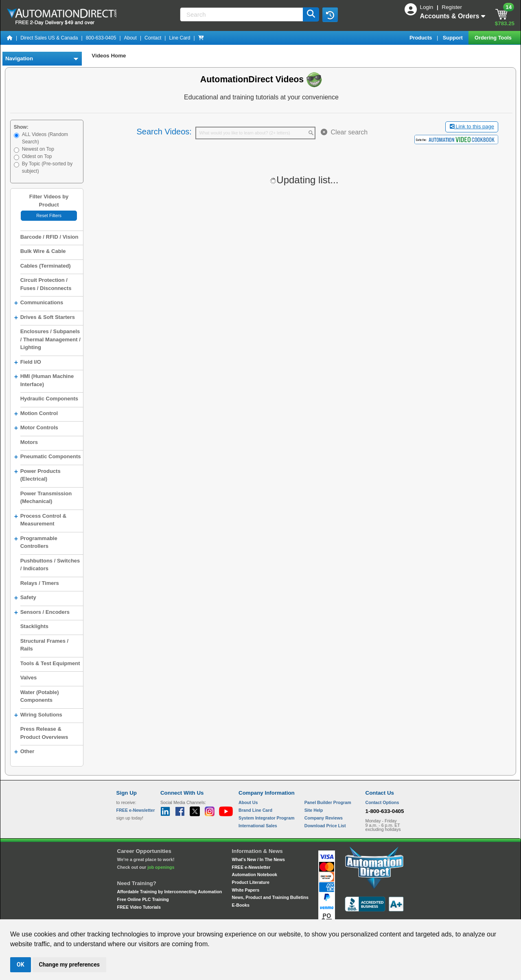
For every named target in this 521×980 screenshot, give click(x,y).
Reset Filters (49, 215)
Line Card (180, 38)
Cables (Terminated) (46, 266)
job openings (161, 867)
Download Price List (325, 826)
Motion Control (36, 414)
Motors (29, 442)
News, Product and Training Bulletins (270, 897)
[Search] (242, 14)
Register (452, 7)
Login (427, 7)
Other (24, 752)
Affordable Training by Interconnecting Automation (170, 892)
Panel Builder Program (328, 802)
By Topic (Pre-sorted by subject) (47, 167)
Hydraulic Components (49, 399)
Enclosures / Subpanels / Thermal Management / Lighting (50, 339)
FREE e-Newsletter (251, 867)
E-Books (241, 905)
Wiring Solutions (38, 715)
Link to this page (472, 126)
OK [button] (21, 965)
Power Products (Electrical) (37, 475)
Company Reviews (324, 818)
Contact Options (382, 802)
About (130, 38)
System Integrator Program (266, 818)
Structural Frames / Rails (45, 645)
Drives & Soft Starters (45, 318)
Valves (29, 678)
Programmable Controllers (36, 542)
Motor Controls (36, 428)
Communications (39, 303)
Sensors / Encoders (42, 613)
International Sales (258, 826)
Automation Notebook (255, 875)
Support (454, 38)
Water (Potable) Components (40, 696)
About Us (248, 802)
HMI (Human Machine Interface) (44, 380)
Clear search (344, 132)
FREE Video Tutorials (139, 907)
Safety (25, 598)
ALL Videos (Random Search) (45, 138)
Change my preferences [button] (69, 965)
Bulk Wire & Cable (43, 251)
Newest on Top (38, 149)
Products (421, 38)
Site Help (314, 810)
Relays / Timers (40, 583)
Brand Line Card (255, 810)
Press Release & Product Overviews (44, 733)
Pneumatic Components (48, 457)
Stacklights (34, 626)
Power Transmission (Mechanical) (46, 498)
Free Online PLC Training (143, 899)
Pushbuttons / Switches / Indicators (50, 565)
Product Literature (251, 882)
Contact (153, 38)
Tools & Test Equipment (50, 663)
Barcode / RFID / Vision (49, 237)
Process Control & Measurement (40, 519)
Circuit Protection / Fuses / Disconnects (46, 284)
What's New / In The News (258, 859)
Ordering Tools (494, 38)
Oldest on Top (37, 156)
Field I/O (28, 363)
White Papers (246, 890)
